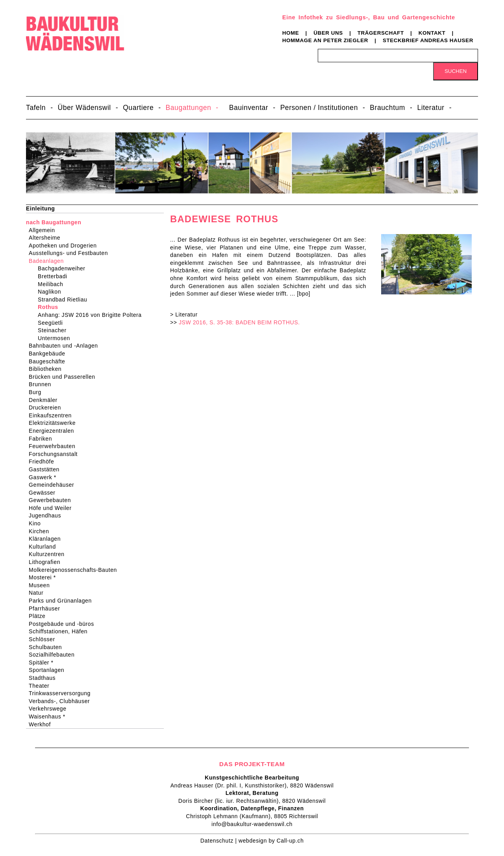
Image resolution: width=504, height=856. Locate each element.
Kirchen (41, 531)
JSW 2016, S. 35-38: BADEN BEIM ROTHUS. (239, 322)
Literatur (431, 108)
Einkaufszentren (53, 415)
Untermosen (56, 338)
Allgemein (44, 230)
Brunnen (43, 384)
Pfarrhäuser (47, 609)
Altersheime (47, 238)
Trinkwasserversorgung (62, 693)
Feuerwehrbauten (55, 446)
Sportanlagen (49, 670)
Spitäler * (44, 662)
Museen (42, 585)
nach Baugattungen (54, 222)
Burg (38, 392)
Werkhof (42, 724)
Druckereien (47, 408)
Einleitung (40, 208)
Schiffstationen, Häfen (61, 631)
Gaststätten (47, 469)
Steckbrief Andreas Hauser (428, 40)
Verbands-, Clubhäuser (62, 701)
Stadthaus (45, 678)
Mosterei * (45, 577)
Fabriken (43, 439)
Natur (39, 593)
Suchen (456, 71)
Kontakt (432, 33)
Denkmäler (46, 400)
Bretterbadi (54, 276)
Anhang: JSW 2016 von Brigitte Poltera (91, 315)
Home (291, 33)
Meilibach (52, 284)
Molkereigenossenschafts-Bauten (75, 570)
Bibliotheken (48, 369)
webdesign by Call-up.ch (271, 841)
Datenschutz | (220, 841)
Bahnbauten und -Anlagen (66, 346)
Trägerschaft (381, 33)
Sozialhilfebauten (54, 655)
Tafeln (36, 108)
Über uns (328, 33)
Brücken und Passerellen (65, 377)
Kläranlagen (47, 539)
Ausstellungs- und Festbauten (71, 253)
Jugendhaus (47, 515)
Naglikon (51, 292)
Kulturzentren (49, 554)
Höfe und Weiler (53, 508)
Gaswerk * (45, 477)
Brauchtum (387, 108)
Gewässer (45, 493)
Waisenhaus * (50, 716)
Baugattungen (189, 108)
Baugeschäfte (49, 361)
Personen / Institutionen (319, 108)
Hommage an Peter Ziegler (325, 40)
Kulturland (45, 547)
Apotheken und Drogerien (65, 246)
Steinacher (54, 330)
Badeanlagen (49, 261)
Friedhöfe (44, 461)
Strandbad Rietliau (64, 300)
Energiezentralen (54, 431)
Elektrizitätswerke (55, 423)
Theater (42, 686)
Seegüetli (52, 323)
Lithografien (47, 562)
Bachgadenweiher (63, 268)
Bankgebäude (50, 354)
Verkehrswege (50, 709)
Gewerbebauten (52, 500)
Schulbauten (48, 647)
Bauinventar (249, 108)
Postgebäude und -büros (64, 624)
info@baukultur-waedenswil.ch (252, 824)
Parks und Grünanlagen (63, 601)
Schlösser (44, 639)
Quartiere (138, 108)
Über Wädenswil (84, 108)
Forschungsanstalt (56, 454)
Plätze (40, 616)
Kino (37, 523)
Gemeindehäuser (54, 485)
